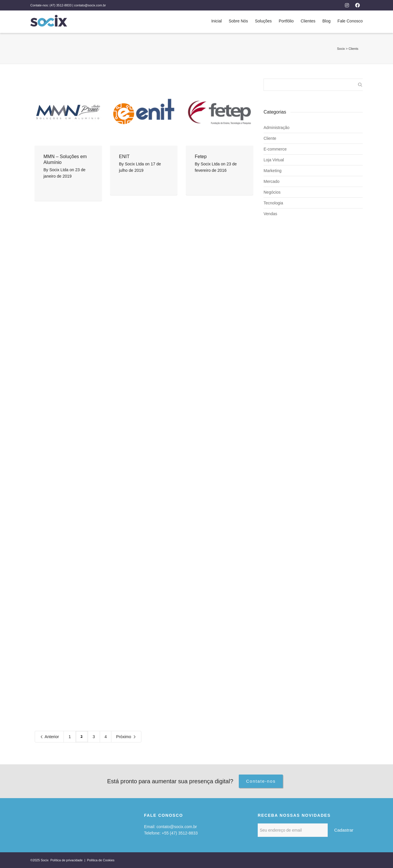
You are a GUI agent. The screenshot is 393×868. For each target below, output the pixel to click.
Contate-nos (261, 781)
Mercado (271, 181)
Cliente (270, 138)
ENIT (124, 157)
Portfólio (286, 21)
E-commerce (275, 149)
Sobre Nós (238, 21)
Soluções (263, 21)
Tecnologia (273, 203)
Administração (277, 128)
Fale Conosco (350, 21)
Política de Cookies (101, 860)
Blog (327, 21)
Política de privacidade (67, 860)
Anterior (49, 737)
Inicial (217, 21)
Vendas (270, 214)
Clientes (308, 21)
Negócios (272, 192)
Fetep (201, 157)
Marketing (272, 171)
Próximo (126, 737)
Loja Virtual (274, 160)
